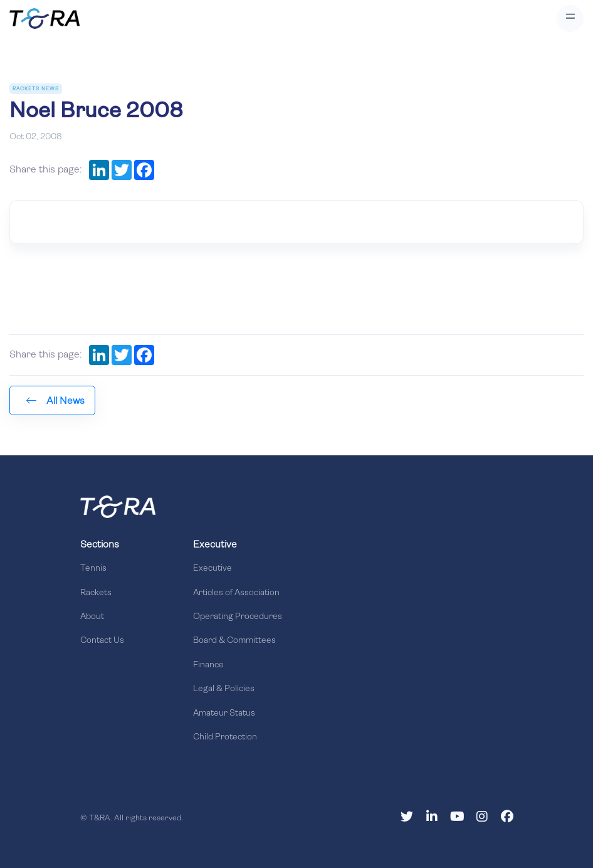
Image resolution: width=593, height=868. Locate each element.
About (92, 617)
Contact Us (102, 641)
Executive (213, 569)
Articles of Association (236, 593)
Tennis (93, 569)
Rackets (96, 593)
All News (55, 401)
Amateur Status (224, 713)
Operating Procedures (238, 617)
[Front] (118, 507)
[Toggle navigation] (570, 19)
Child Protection (225, 737)
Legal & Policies (224, 689)
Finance (208, 665)
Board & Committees (234, 641)
